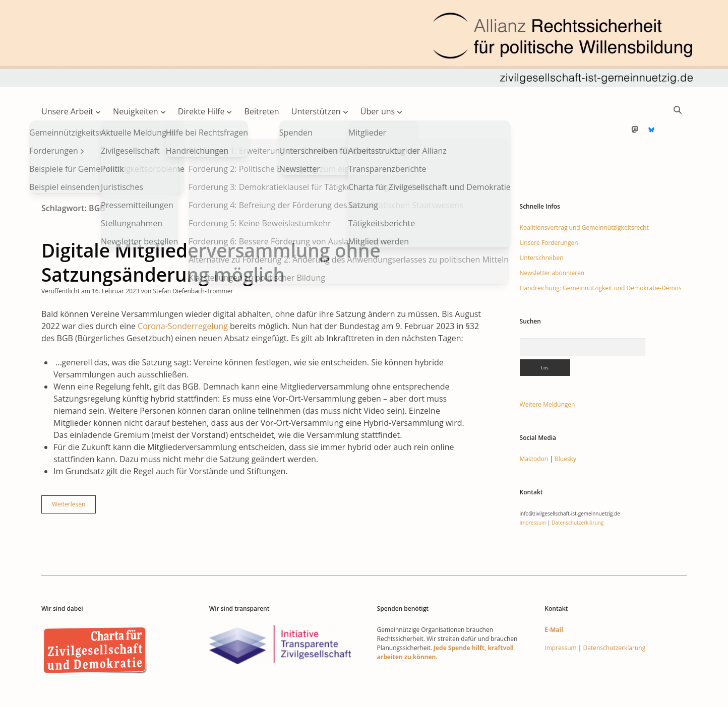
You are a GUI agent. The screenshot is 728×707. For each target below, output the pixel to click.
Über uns (378, 111)
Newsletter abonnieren (552, 241)
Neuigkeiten (136, 111)
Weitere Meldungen (548, 372)
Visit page (364, 44)
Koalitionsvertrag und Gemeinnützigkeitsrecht (584, 195)
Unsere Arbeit (67, 111)
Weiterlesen (74, 474)
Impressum (533, 490)
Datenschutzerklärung (578, 490)
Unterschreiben (542, 226)
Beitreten (262, 111)
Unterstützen (316, 111)
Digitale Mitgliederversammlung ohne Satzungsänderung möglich (211, 230)
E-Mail (554, 597)
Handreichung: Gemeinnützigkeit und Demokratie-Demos (601, 256)
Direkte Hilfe (201, 111)
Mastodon (534, 427)
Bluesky (565, 427)
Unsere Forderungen (549, 210)
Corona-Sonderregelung (183, 294)
